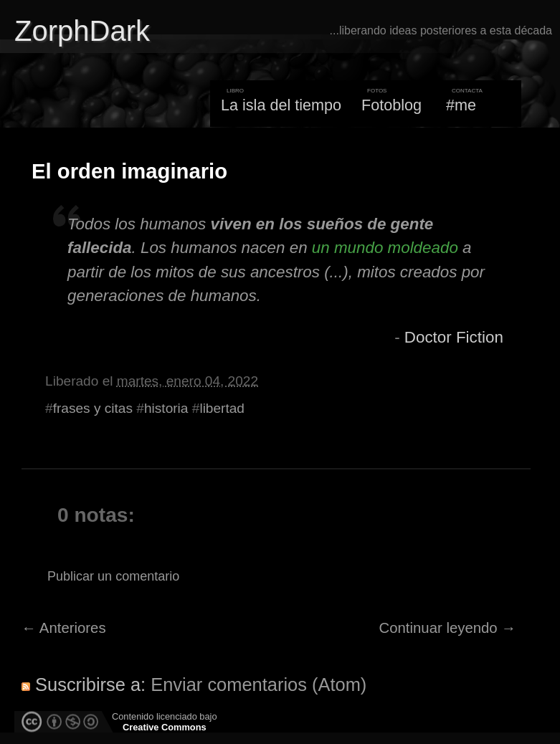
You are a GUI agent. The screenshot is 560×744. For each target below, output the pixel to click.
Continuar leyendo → (448, 628)
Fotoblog (391, 105)
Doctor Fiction (454, 337)
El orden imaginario (129, 171)
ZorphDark (82, 31)
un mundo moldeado (385, 248)
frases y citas (93, 408)
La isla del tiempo (281, 105)
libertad (222, 408)
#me (461, 105)
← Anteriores (64, 628)
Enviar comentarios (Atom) (258, 685)
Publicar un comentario (113, 576)
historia (166, 408)
